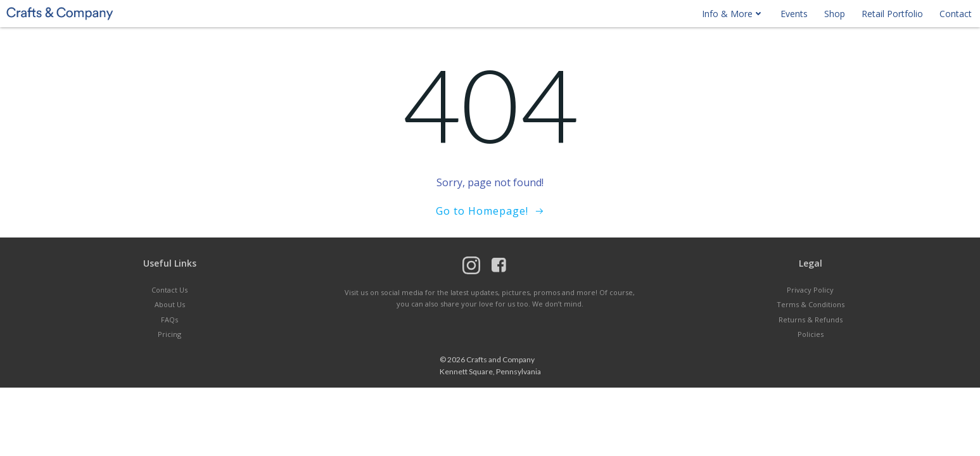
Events (794, 14)
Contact (956, 14)
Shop (835, 14)
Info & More (733, 14)
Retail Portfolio (892, 14)
